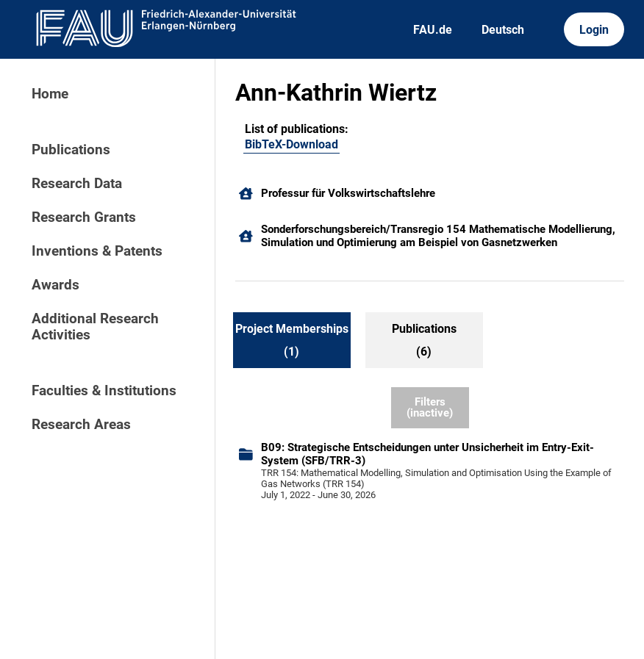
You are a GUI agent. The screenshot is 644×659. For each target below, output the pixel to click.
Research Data (77, 184)
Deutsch (503, 30)
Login (594, 30)
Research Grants (84, 217)
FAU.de (433, 30)
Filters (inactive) (430, 407)
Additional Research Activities (95, 327)
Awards (56, 285)
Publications (71, 150)
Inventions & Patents (97, 251)
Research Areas (81, 425)
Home (50, 94)
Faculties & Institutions (104, 391)
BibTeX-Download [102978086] (291, 144)
